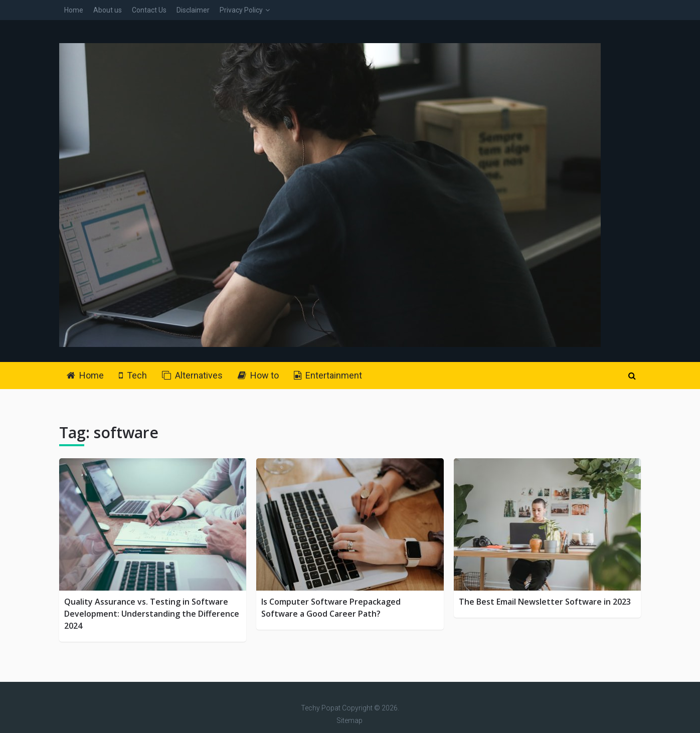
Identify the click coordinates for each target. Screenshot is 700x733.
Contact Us (149, 10)
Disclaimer (193, 10)
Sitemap (349, 720)
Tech (133, 375)
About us (108, 10)
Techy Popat (321, 708)
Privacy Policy (241, 10)
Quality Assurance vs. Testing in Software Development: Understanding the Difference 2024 (152, 614)
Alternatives (192, 375)
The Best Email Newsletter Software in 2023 (545, 602)
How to (258, 375)
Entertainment (328, 375)
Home (74, 10)
